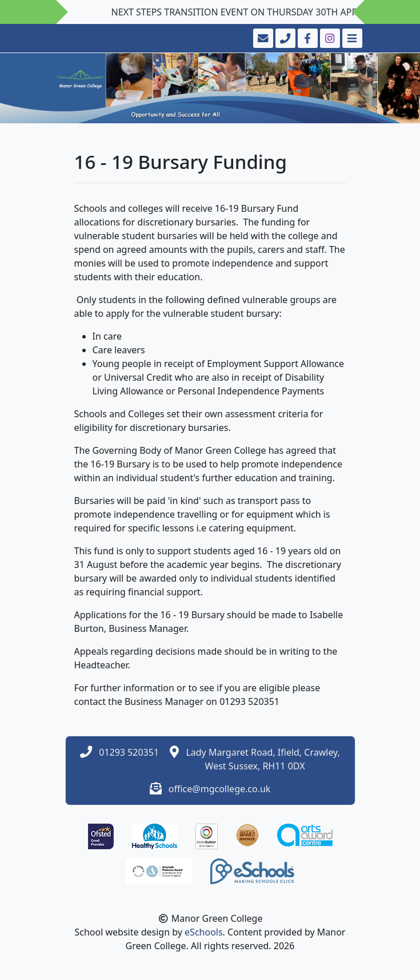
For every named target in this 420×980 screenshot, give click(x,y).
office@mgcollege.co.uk (220, 789)
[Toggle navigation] (351, 38)
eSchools (204, 932)
